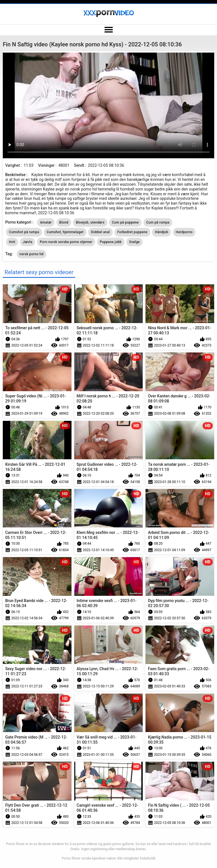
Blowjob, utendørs (90, 222)
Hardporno (184, 232)
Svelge (134, 242)
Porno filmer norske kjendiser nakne (89, 858)
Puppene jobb (111, 242)
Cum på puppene (125, 222)
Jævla (28, 242)
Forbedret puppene (132, 232)
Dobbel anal (100, 232)
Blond (64, 222)
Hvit (12, 242)
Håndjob (161, 232)
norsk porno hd (32, 254)
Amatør (46, 222)
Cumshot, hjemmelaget (65, 232)
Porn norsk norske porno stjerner (66, 242)
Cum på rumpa (158, 222)
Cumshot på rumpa (24, 232)
